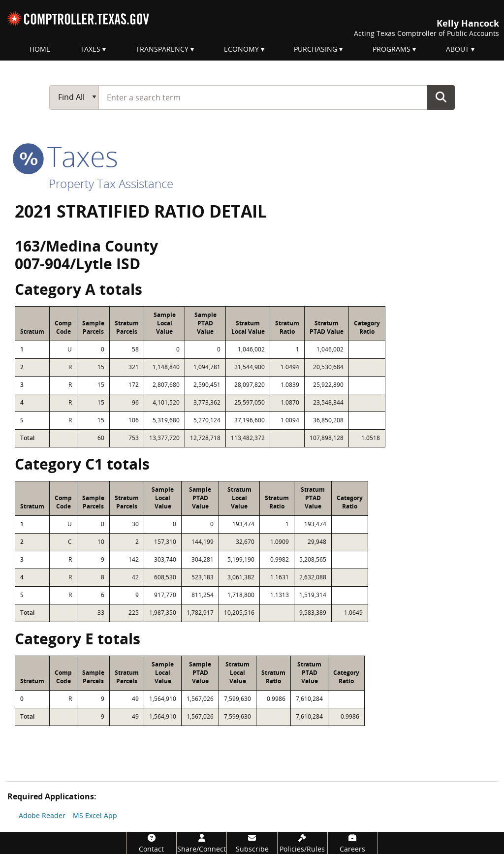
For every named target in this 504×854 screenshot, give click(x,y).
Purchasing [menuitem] (315, 49)
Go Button (441, 97)
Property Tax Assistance (111, 183)
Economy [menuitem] (241, 49)
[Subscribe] (252, 843)
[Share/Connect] (202, 843)
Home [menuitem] (40, 49)
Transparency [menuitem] (162, 49)
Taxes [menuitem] (90, 49)
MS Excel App (95, 815)
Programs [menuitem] (392, 49)
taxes (66, 156)
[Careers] (353, 843)
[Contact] (151, 843)
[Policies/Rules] (302, 843)
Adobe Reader (42, 815)
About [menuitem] (457, 49)
